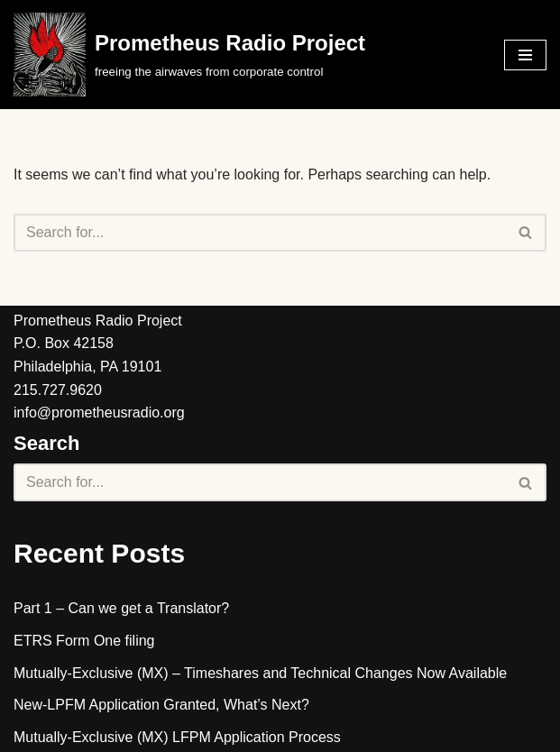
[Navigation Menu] (525, 55)
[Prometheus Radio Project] (189, 55)
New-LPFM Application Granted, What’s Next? (161, 705)
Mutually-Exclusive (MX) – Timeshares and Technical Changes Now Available (260, 673)
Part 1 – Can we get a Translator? (121, 608)
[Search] (260, 233)
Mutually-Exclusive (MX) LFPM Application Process (177, 737)
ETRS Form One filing (84, 641)
